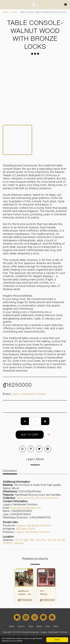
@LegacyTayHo (26, 529)
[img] (24, 577)
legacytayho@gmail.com (26, 508)
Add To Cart (30, 435)
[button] (4, 4)
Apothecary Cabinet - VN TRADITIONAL (25, 593)
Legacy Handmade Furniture (29, 394)
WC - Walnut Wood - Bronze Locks (43, 593)
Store (14, 12)
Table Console (25, 498)
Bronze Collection (47, 498)
